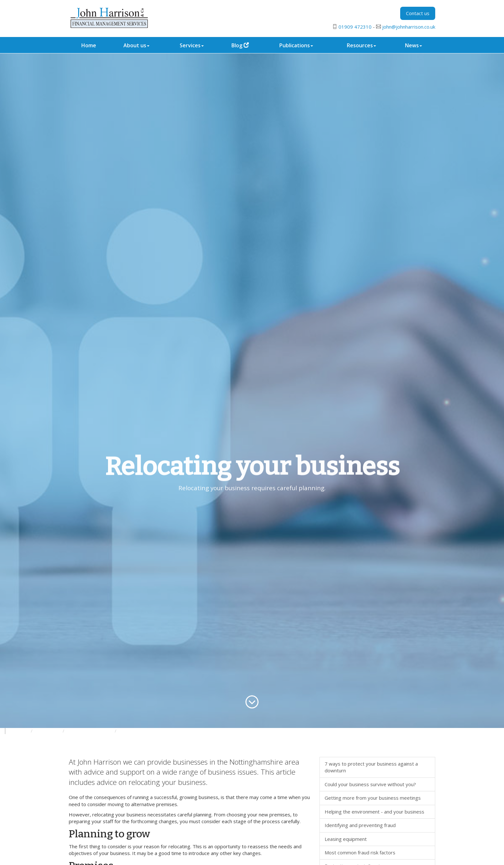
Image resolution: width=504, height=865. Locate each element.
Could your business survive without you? (370, 784)
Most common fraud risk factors (360, 852)
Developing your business (90, 731)
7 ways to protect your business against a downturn (371, 767)
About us (136, 45)
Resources (361, 45)
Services (192, 45)
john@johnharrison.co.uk (409, 27)
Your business (48, 731)
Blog (240, 45)
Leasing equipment (346, 839)
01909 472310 (355, 27)
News (414, 45)
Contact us (418, 13)
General (127, 731)
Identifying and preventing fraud (360, 825)
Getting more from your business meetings (373, 798)
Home (89, 45)
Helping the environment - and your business (374, 812)
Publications (296, 45)
